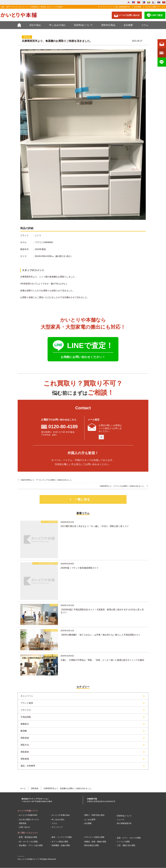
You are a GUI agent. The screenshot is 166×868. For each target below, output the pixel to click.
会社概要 (138, 7)
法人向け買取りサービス (155, 7)
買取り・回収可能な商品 (94, 815)
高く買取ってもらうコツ (28, 833)
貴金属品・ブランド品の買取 (31, 845)
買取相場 (25, 759)
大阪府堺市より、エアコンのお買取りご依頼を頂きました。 (123, 486)
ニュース (121, 820)
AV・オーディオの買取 (28, 842)
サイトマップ (106, 7)
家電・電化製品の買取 (28, 837)
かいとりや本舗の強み (61, 815)
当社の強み (35, 25)
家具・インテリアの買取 (62, 837)
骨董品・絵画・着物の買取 (95, 842)
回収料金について (83, 25)
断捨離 (24, 731)
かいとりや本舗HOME (28, 815)
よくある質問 (90, 820)
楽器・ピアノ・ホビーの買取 (129, 838)
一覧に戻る (82, 499)
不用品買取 (26, 717)
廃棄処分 (25, 724)
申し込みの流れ (57, 25)
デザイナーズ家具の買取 (94, 837)
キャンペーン (27, 696)
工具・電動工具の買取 (126, 845)
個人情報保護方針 (123, 7)
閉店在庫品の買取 (92, 845)
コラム (145, 25)
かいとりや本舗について (28, 811)
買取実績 (25, 738)
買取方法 (25, 745)
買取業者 (25, 752)
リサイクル (26, 710)
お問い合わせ (24, 827)
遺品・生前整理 (28, 766)
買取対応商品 (108, 25)
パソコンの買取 (123, 842)
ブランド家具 (27, 703)
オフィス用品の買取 (60, 842)
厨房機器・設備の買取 (61, 845)
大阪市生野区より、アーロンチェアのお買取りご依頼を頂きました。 (47, 480)
